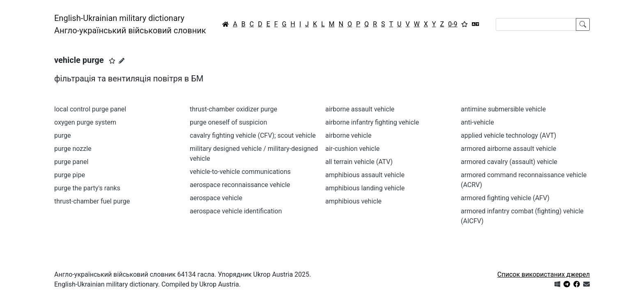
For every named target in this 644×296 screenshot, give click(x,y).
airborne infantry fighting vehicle (372, 122)
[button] (112, 61)
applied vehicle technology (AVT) (508, 135)
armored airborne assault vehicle (508, 149)
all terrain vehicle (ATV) (359, 162)
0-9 (453, 24)
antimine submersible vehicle (503, 109)
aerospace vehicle (216, 198)
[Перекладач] (476, 24)
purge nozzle (73, 149)
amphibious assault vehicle (365, 175)
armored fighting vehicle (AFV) (505, 198)
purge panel (71, 162)
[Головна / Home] (225, 24)
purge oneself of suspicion (228, 122)
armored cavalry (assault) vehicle (509, 162)
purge (63, 135)
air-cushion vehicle (352, 149)
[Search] (536, 24)
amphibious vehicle (353, 201)
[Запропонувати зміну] (122, 61)
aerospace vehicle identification (236, 211)
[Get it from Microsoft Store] (557, 284)
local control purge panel (90, 109)
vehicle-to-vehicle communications (240, 172)
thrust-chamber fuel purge (92, 201)
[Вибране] (465, 24)
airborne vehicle (348, 135)
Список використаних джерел (544, 274)
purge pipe (70, 175)
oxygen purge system (85, 122)
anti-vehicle (477, 122)
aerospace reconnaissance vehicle (240, 185)
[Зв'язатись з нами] (586, 284)
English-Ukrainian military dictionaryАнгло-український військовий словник (130, 24)
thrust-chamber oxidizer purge (233, 109)
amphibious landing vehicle (365, 188)
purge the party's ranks (87, 188)
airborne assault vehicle (360, 109)
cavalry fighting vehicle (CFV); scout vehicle (253, 135)
